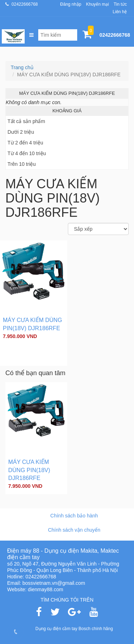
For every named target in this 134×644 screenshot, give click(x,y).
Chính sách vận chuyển (74, 530)
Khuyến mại (98, 4)
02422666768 (24, 4)
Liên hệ (120, 12)
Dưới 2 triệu (21, 132)
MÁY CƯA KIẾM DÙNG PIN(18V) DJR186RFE (29, 470)
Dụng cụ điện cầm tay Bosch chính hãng (74, 629)
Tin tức (120, 4)
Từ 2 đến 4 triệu (25, 143)
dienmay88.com (46, 589)
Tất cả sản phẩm (26, 121)
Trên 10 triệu (22, 164)
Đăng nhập (71, 4)
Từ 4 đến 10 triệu (27, 153)
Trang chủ (22, 67)
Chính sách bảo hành (74, 516)
